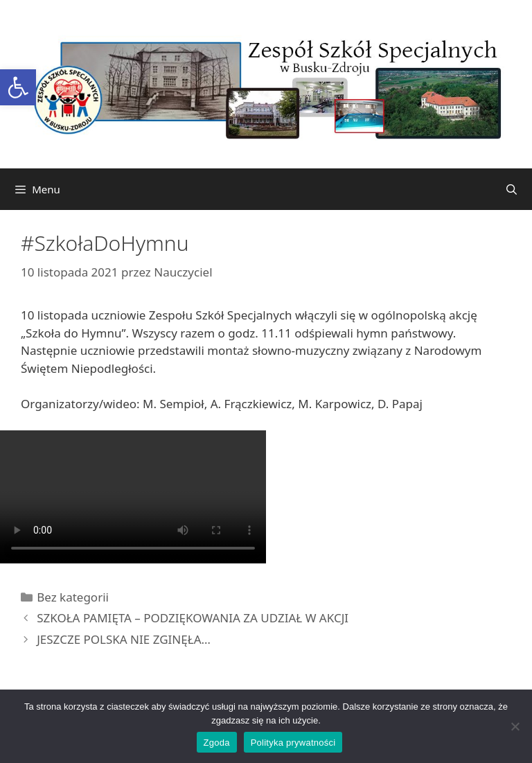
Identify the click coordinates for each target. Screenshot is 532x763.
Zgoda (217, 743)
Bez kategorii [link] (73, 597)
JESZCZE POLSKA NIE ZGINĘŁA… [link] (124, 639)
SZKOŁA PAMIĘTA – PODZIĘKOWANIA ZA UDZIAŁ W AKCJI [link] (193, 618)
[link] (18, 87)
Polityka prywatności (293, 743)
